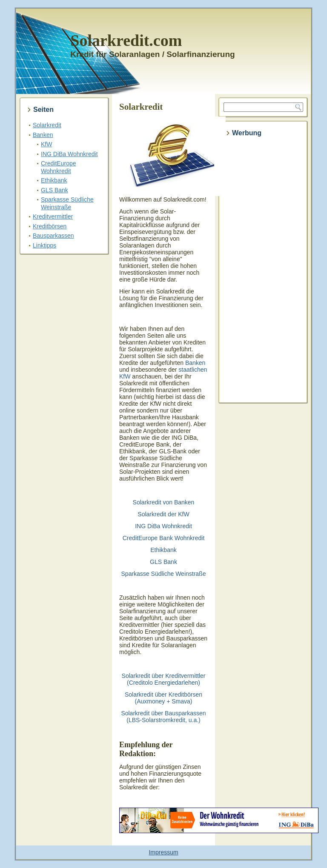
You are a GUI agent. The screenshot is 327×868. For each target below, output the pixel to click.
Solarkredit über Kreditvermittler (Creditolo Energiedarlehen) (164, 679)
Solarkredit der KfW (163, 514)
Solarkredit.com (126, 40)
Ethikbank (54, 180)
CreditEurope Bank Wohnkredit (164, 538)
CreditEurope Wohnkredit (59, 167)
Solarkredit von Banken (164, 502)
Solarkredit (47, 125)
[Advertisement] (263, 270)
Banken (43, 135)
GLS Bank (54, 190)
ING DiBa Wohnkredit (69, 154)
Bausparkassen (53, 236)
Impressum (163, 852)
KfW (46, 144)
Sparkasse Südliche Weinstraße (67, 203)
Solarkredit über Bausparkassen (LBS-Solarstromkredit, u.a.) (163, 717)
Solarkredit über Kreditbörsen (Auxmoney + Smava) (163, 698)
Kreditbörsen (50, 226)
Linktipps (44, 245)
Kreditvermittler (53, 216)
